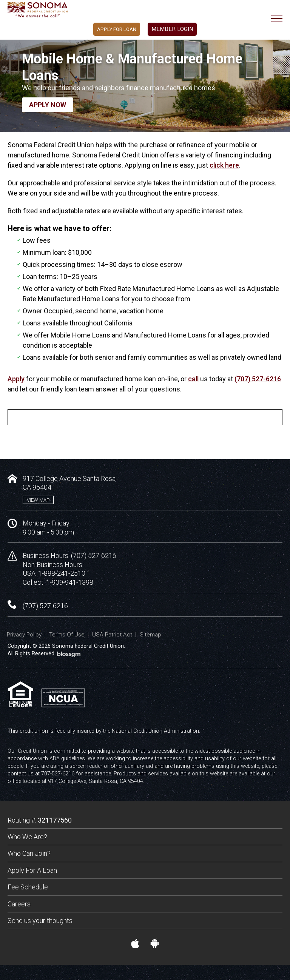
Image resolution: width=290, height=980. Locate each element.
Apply (16, 379)
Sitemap (150, 635)
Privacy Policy (24, 635)
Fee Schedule (28, 887)
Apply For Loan (109, 30)
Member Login (178, 30)
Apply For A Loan (32, 870)
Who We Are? (27, 837)
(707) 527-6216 (258, 379)
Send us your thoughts (40, 921)
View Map (38, 500)
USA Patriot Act (112, 635)
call (193, 379)
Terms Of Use (67, 635)
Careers (19, 904)
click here (224, 165)
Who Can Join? (29, 853)
